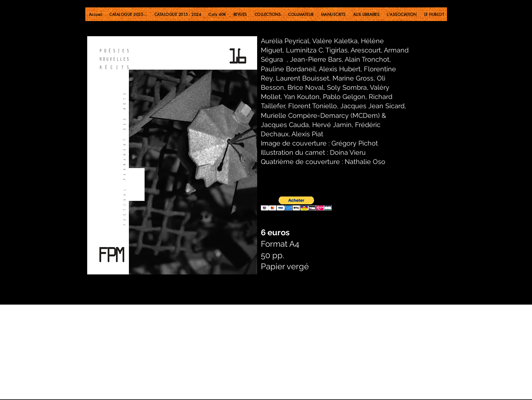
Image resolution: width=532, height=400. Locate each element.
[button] (296, 204)
